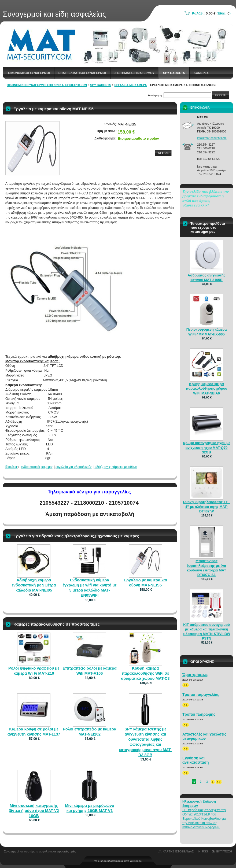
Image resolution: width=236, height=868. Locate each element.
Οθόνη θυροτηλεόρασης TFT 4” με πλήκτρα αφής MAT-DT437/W (206, 506)
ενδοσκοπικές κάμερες (37, 467)
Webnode (136, 861)
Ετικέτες (12, 467)
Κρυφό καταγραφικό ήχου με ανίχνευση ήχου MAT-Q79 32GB (206, 447)
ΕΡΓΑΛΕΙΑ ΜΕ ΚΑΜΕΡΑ (130, 85)
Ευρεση (221, 95)
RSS (205, 851)
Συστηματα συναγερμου (134, 73)
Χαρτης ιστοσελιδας (178, 851)
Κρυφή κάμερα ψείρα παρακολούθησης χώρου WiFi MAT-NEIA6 (206, 388)
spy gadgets (174, 73)
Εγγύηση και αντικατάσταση (196, 760)
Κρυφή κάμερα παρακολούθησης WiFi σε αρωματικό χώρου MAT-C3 (145, 673)
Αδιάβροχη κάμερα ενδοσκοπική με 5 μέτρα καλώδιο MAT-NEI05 (34, 585)
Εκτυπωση (224, 851)
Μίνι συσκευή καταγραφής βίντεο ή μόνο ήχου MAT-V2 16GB (34, 811)
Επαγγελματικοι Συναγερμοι (82, 73)
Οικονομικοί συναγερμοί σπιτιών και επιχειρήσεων (47, 85)
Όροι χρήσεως (195, 675)
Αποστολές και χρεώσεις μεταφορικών (204, 736)
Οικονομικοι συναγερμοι (29, 73)
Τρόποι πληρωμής (199, 714)
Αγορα (163, 153)
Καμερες (201, 73)
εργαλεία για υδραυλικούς (74, 467)
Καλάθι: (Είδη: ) (211, 13)
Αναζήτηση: (155, 95)
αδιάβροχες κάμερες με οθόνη (116, 467)
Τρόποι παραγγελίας (201, 695)
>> (186, 685)
